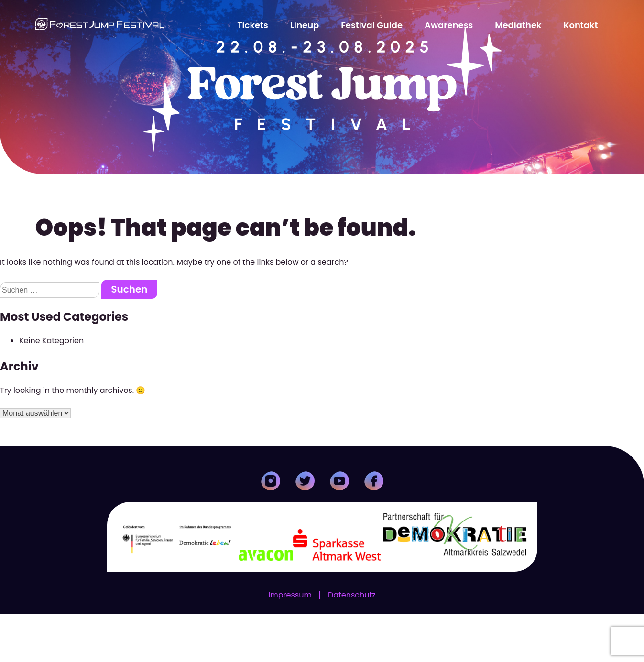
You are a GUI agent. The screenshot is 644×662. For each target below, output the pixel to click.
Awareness (449, 25)
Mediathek (518, 25)
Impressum (290, 643)
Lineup (305, 25)
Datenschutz (352, 643)
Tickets (253, 25)
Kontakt (581, 25)
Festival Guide (372, 25)
